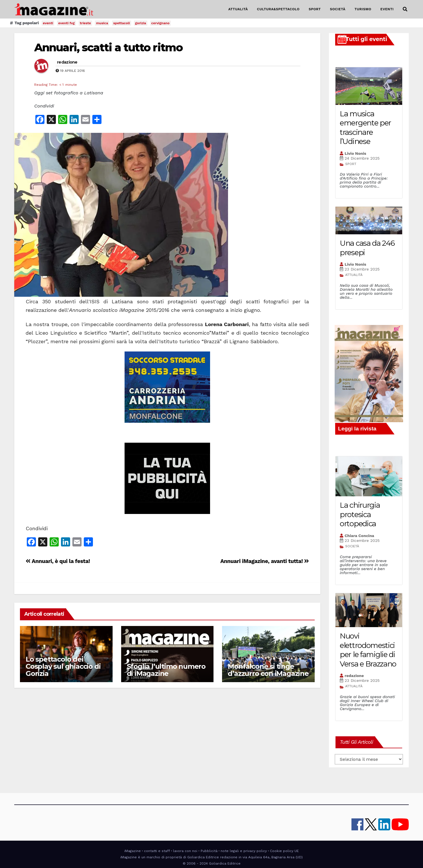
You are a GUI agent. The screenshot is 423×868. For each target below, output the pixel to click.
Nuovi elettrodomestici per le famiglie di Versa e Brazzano (368, 650)
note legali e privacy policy (244, 851)
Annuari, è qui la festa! (58, 561)
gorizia (141, 23)
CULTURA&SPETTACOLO (278, 9)
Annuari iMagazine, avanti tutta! (265, 561)
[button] (405, 9)
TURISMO (363, 9)
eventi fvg (66, 23)
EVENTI (387, 9)
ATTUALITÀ (238, 9)
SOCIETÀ (337, 9)
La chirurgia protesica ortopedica (360, 514)
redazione (67, 62)
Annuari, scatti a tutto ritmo (108, 47)
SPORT (315, 9)
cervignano (160, 23)
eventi (48, 23)
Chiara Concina (359, 536)
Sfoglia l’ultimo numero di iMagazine (166, 670)
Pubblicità (209, 851)
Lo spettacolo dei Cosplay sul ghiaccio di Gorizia (63, 666)
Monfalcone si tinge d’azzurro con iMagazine (268, 670)
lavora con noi (185, 851)
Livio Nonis (355, 153)
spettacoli (122, 23)
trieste (85, 23)
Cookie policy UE (284, 851)
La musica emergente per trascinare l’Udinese (365, 128)
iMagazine (133, 851)
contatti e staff (157, 851)
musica (102, 23)
